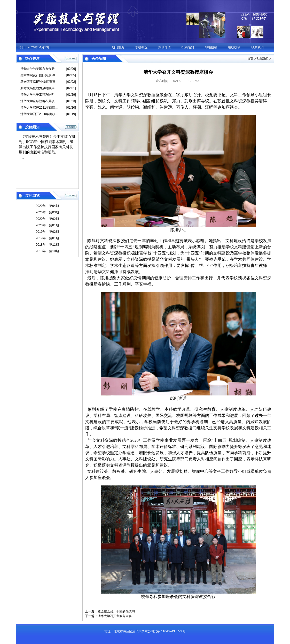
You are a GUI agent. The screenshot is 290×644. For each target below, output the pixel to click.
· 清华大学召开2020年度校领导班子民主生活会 (39, 114)
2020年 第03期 (47, 212)
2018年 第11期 (47, 245)
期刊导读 (164, 47)
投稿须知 (188, 47)
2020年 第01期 (47, 225)
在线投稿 (234, 47)
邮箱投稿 (211, 47)
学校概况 (141, 47)
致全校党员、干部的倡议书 (116, 611)
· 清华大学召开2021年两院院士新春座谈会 (39, 108)
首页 (250, 59)
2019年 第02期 (47, 232)
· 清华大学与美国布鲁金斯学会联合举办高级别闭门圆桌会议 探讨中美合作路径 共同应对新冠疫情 (39, 69)
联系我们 (257, 47)
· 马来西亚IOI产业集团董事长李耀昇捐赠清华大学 (39, 82)
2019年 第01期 (47, 238)
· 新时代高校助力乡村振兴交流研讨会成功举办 (39, 88)
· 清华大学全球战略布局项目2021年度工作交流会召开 (39, 101)
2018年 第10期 (47, 251)
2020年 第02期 (47, 219)
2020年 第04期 (47, 206)
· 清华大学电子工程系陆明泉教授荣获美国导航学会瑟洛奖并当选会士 (39, 95)
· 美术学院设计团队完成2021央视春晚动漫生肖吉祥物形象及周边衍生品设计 (39, 75)
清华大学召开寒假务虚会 (115, 616)
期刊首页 (118, 47)
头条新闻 (262, 59)
